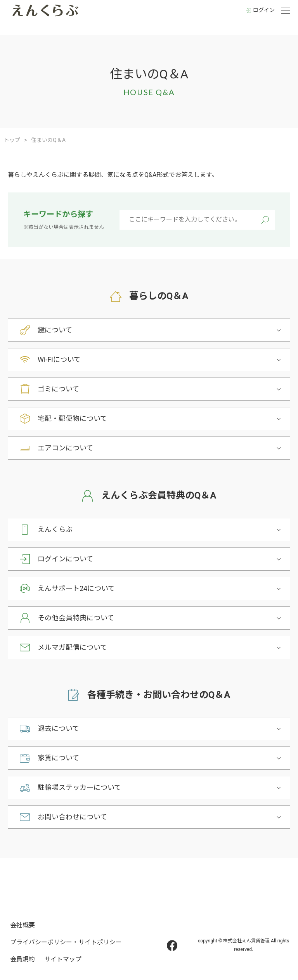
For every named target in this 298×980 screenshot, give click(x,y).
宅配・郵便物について (72, 418)
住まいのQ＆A (48, 140)
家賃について (58, 758)
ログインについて (65, 559)
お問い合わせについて (72, 817)
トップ (12, 140)
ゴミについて (58, 389)
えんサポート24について (76, 588)
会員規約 (23, 959)
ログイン (264, 10)
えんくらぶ (55, 529)
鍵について (55, 330)
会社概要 (23, 925)
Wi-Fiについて (59, 359)
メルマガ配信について (72, 647)
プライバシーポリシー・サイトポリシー (66, 942)
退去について (58, 728)
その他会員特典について (76, 618)
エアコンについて (65, 448)
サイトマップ (63, 959)
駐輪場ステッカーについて (79, 787)
